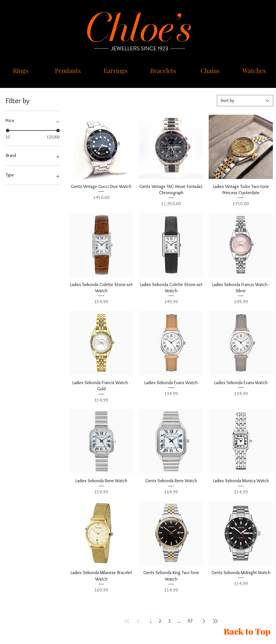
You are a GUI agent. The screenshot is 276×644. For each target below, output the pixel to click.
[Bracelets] (164, 71)
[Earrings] (116, 71)
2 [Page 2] (160, 621)
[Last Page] (215, 621)
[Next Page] (204, 621)
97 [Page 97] (190, 621)
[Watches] (255, 71)
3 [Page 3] (169, 621)
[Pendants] (68, 71)
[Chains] (211, 71)
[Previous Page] (138, 621)
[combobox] (245, 101)
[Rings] (21, 71)
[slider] (8, 130)
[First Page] (127, 621)
